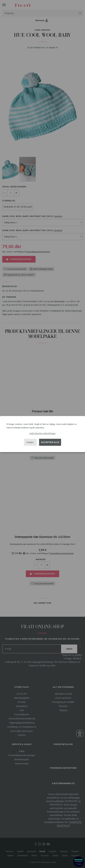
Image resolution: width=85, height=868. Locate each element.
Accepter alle (50, 442)
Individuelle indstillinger (43, 433)
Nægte (30, 442)
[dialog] (42, 434)
